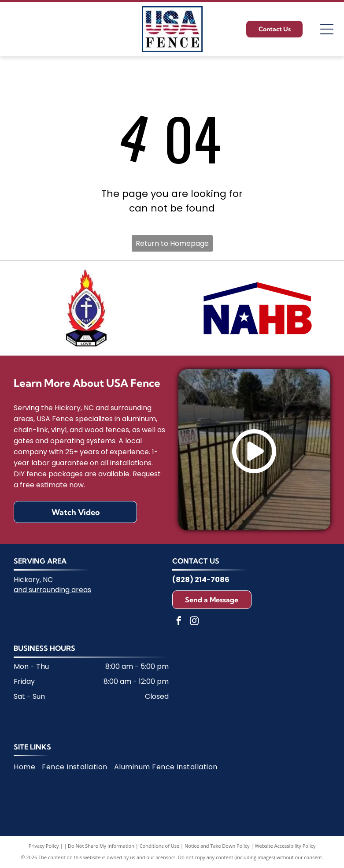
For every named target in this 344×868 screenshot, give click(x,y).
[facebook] (179, 622)
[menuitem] (28, 767)
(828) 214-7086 (201, 580)
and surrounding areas (52, 590)
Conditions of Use (160, 846)
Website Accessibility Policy (285, 846)
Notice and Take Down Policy (217, 846)
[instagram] (194, 622)
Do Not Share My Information (101, 846)
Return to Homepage (172, 243)
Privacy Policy (44, 846)
